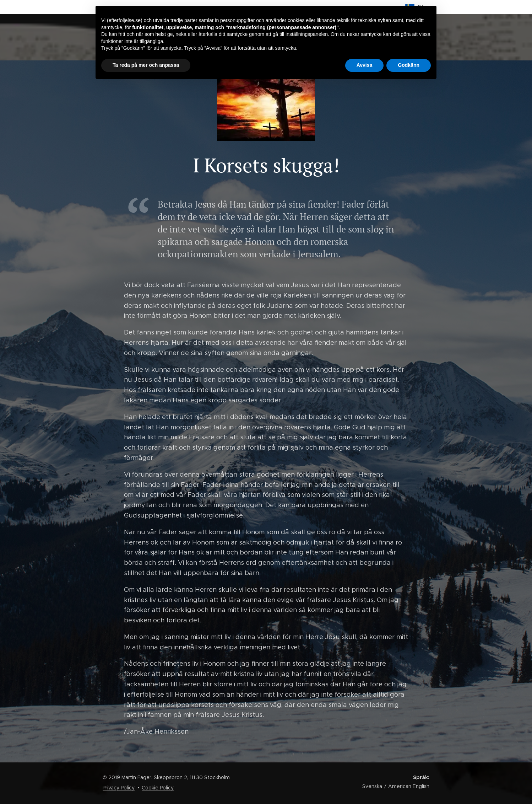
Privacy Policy (119, 788)
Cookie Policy (158, 788)
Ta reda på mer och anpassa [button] (146, 65)
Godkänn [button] (409, 65)
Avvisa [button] (365, 65)
